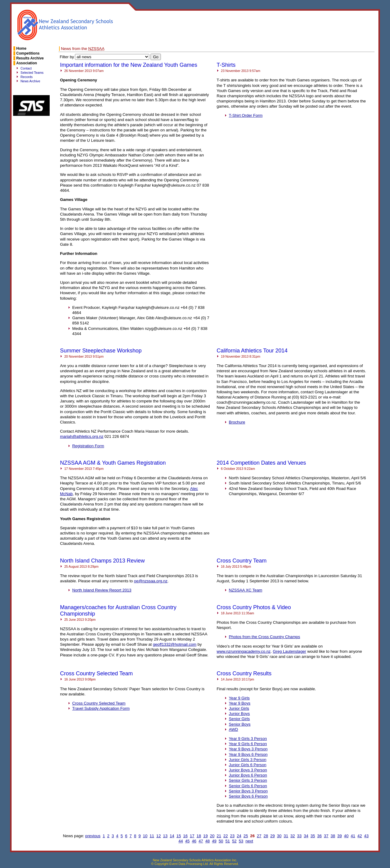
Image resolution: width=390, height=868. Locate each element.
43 (366, 836)
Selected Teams (32, 73)
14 (172, 836)
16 (185, 836)
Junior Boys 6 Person (248, 775)
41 (353, 836)
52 (234, 841)
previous (93, 836)
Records (27, 77)
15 (179, 836)
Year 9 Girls (239, 698)
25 (246, 836)
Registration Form (88, 446)
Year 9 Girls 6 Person (248, 744)
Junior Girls (239, 708)
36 (319, 836)
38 (333, 836)
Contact (26, 68)
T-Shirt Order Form (246, 115)
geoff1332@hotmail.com (175, 644)
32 (293, 836)
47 (201, 841)
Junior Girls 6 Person (248, 765)
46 (194, 841)
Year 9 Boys (240, 703)
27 (259, 836)
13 (165, 836)
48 (208, 841)
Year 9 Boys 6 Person (248, 754)
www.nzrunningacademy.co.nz (244, 651)
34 (306, 836)
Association (27, 63)
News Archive (30, 81)
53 (241, 841)
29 (273, 836)
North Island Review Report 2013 (102, 590)
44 (181, 841)
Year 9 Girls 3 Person (248, 739)
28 (266, 836)
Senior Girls (239, 719)
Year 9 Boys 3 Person (248, 749)
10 (145, 836)
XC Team (246, 590)
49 (214, 841)
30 (279, 836)
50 (221, 841)
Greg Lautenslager (289, 651)
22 (226, 836)
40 (346, 836)
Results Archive (30, 58)
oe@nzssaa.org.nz (151, 581)
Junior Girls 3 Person (248, 760)
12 (159, 836)
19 (206, 836)
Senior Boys (240, 724)
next (249, 841)
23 (232, 836)
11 (152, 836)
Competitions (28, 53)
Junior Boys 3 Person (248, 770)
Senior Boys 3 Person (248, 791)
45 (188, 841)
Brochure (237, 422)
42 (360, 836)
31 (286, 836)
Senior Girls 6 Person (248, 786)
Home (21, 48)
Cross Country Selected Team (99, 703)
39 (340, 836)
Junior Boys (239, 714)
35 (313, 836)
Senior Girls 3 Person (248, 780)
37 (326, 836)
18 (199, 836)
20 (212, 836)
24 (239, 836)
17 (192, 836)
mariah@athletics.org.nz (82, 436)
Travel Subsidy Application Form (101, 708)
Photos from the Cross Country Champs (264, 637)
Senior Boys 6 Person (248, 796)
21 (219, 836)
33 (299, 836)
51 (228, 841)
